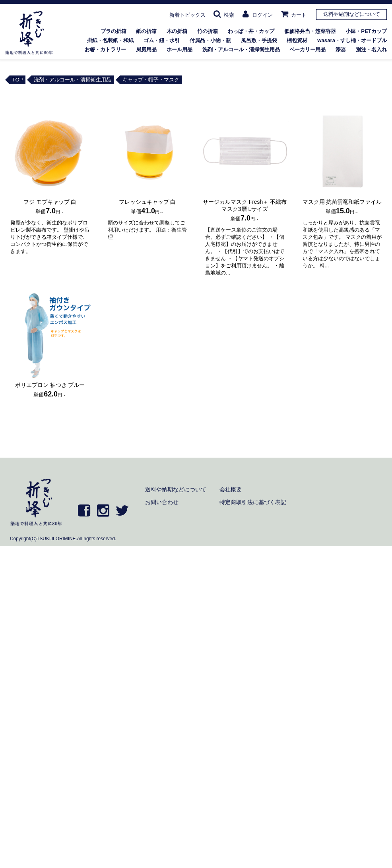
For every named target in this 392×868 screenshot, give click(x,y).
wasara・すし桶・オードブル (352, 40)
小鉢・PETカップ (366, 31)
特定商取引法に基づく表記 (253, 502)
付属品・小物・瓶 (210, 40)
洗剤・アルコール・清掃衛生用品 (241, 49)
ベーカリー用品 (308, 49)
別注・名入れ (371, 49)
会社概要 (231, 489)
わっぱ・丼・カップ (251, 31)
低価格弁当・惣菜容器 (310, 31)
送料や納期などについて (352, 14)
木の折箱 (177, 31)
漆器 (341, 49)
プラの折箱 (114, 31)
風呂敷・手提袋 (259, 40)
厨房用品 (146, 49)
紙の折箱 (146, 31)
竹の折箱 (208, 31)
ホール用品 (180, 49)
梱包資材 (297, 40)
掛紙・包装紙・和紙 (110, 40)
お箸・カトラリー (105, 49)
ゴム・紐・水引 (162, 40)
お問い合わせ (162, 502)
